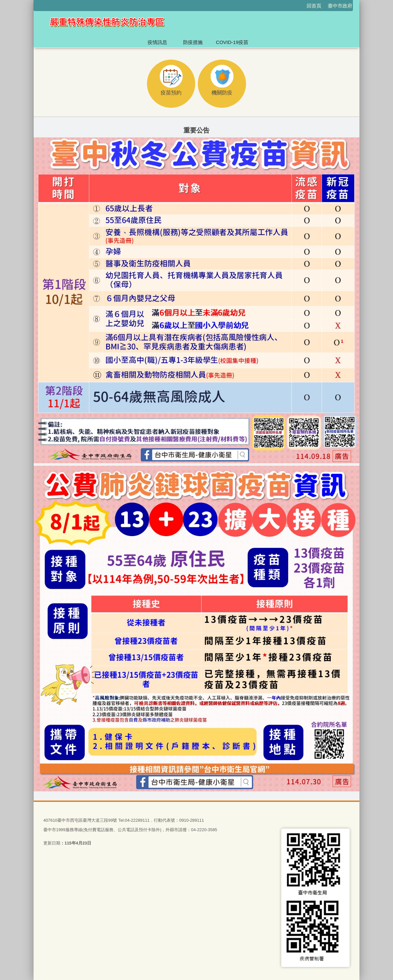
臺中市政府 (340, 6)
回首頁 (314, 6)
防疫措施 (193, 42)
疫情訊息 (157, 42)
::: (31, 3)
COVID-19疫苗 (232, 42)
